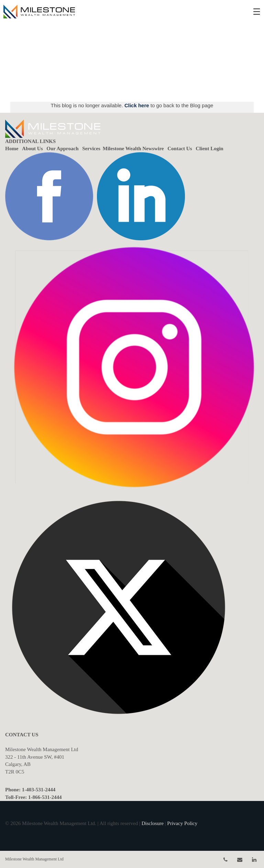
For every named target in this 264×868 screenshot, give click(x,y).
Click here (137, 105)
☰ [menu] (257, 12)
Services (91, 149)
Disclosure (153, 823)
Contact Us (180, 149)
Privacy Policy (182, 823)
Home (12, 149)
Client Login (209, 149)
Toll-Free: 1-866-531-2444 (34, 797)
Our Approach (62, 149)
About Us (32, 149)
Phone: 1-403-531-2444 (30, 790)
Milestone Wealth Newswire (133, 149)
